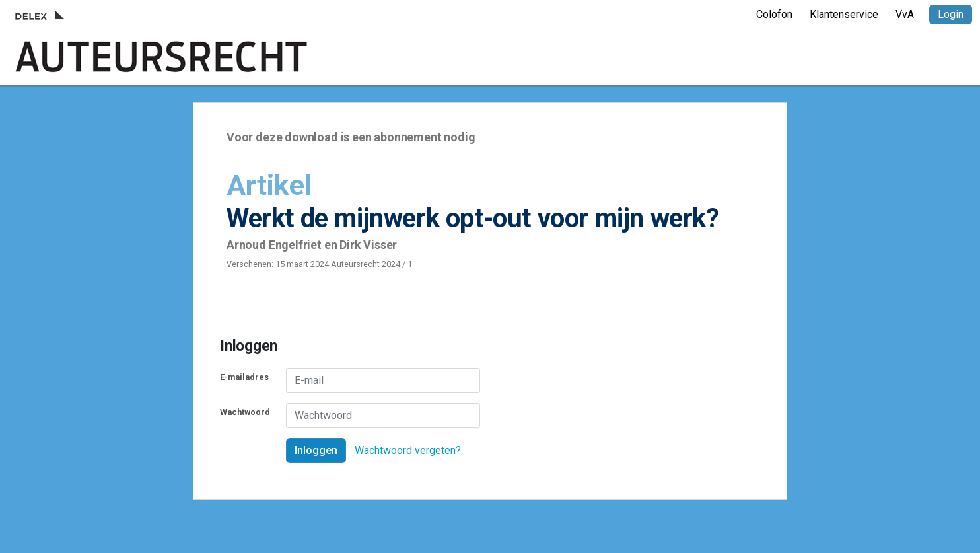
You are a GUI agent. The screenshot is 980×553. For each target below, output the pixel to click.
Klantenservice (844, 14)
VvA (905, 14)
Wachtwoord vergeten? (408, 450)
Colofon (774, 14)
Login (951, 14)
